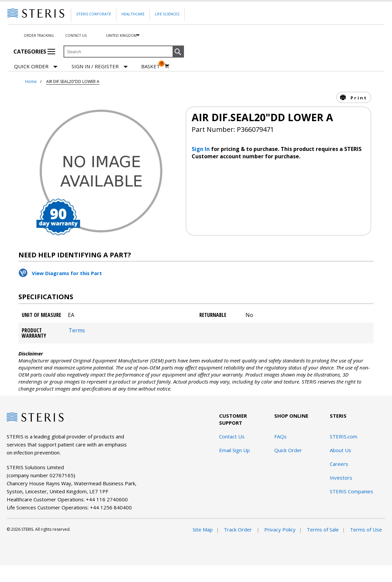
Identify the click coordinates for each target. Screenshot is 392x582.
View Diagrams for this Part (67, 273)
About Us (340, 450)
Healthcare (133, 14)
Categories (34, 52)
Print (358, 98)
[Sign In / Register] (100, 66)
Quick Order (36, 67)
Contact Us (76, 35)
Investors (341, 478)
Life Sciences (167, 14)
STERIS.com (344, 436)
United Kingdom (121, 35)
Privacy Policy (280, 529)
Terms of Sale (323, 529)
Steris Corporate (94, 14)
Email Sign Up (234, 450)
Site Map (203, 529)
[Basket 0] (155, 66)
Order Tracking (39, 35)
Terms (77, 330)
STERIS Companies (352, 491)
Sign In (201, 149)
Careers (339, 464)
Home (31, 81)
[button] (178, 52)
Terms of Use (366, 529)
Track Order (238, 529)
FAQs (280, 436)
